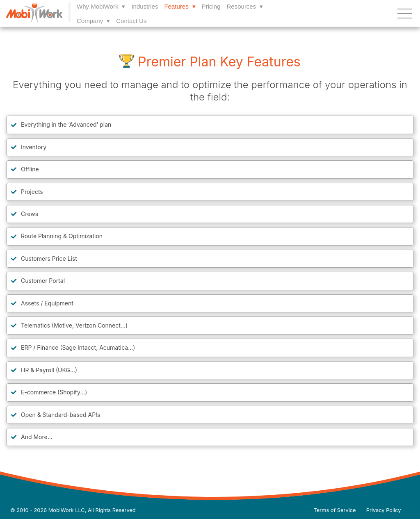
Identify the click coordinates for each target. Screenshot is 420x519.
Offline (30, 169)
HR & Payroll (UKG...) (49, 370)
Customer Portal (43, 281)
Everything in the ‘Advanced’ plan (66, 124)
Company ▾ (93, 21)
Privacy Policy (384, 510)
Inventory (34, 147)
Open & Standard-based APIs (60, 415)
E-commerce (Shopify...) (54, 392)
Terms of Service (335, 510)
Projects (32, 192)
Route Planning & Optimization (62, 236)
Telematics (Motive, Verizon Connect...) (74, 325)
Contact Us (131, 21)
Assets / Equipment (47, 303)
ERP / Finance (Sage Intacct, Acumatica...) (78, 347)
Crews (30, 214)
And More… (37, 437)
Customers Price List (49, 258)
